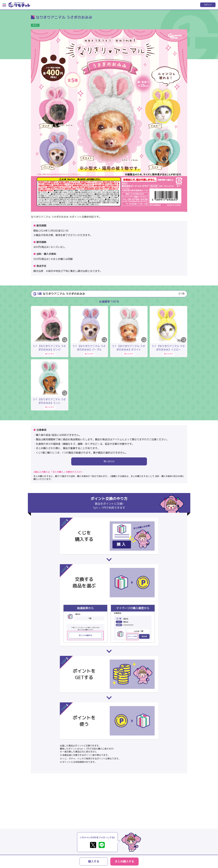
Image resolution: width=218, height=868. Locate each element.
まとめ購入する (124, 861)
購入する (94, 861)
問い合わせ (109, 461)
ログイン (208, 5)
